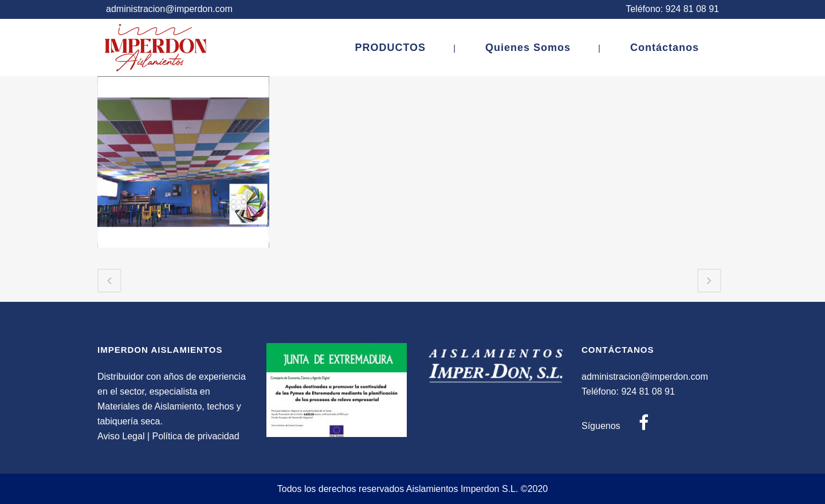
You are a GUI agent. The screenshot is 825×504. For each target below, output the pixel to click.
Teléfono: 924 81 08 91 (672, 9)
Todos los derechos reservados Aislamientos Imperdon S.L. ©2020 (413, 489)
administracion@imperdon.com (169, 9)
